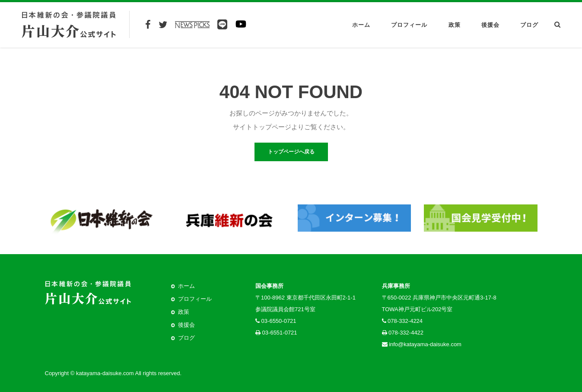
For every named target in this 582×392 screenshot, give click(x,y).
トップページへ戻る (291, 152)
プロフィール (409, 25)
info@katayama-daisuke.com (425, 344)
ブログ (529, 25)
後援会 (490, 25)
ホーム (361, 25)
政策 (455, 25)
